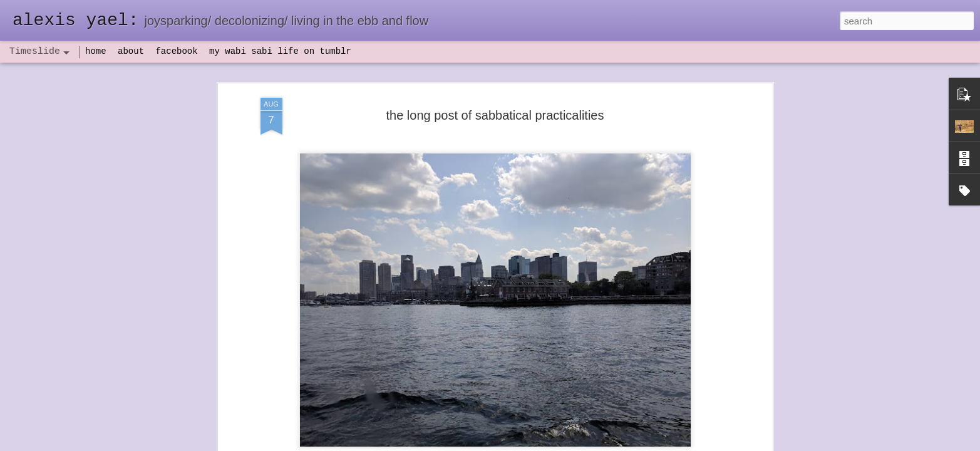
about (131, 51)
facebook (176, 51)
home (96, 51)
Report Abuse (566, 444)
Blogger (529, 444)
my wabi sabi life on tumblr (280, 51)
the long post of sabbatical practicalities (495, 96)
